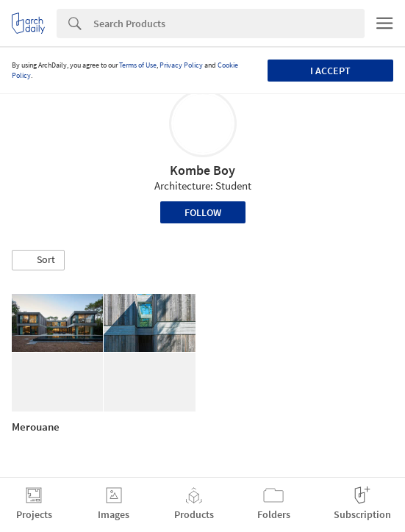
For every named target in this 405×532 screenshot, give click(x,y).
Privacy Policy (181, 65)
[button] (38, 260)
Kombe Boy (202, 170)
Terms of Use (138, 65)
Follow (203, 212)
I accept (330, 71)
